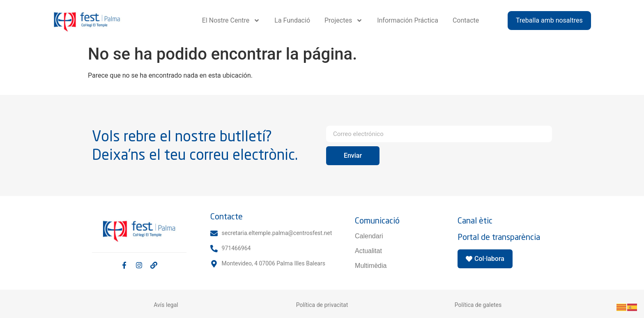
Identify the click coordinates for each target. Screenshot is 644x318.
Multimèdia (371, 266)
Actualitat (368, 251)
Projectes (344, 21)
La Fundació (292, 20)
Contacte (466, 20)
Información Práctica (408, 20)
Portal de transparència (499, 237)
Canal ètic (475, 220)
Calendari (369, 236)
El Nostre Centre (231, 21)
